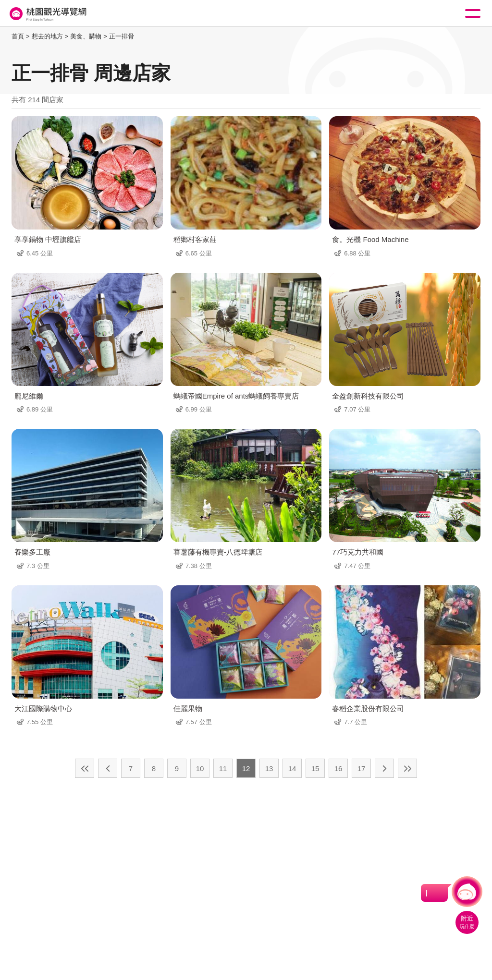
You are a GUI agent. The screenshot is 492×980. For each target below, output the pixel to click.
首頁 (18, 36)
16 (338, 768)
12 (246, 768)
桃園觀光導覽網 (47, 14)
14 (292, 768)
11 (223, 768)
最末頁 (407, 768)
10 (200, 768)
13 (269, 768)
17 (362, 768)
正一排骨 (122, 36)
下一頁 (384, 768)
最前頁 (85, 768)
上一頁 (108, 768)
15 (315, 768)
